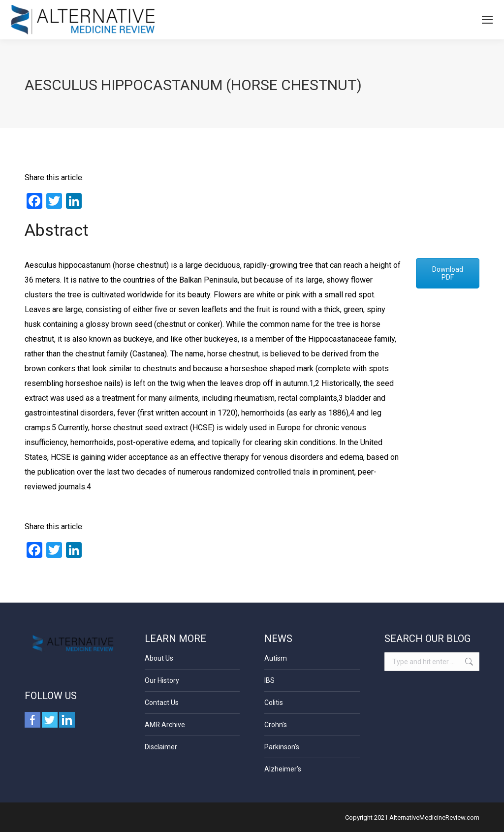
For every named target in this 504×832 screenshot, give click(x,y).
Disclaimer (161, 747)
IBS (269, 680)
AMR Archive (165, 725)
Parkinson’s (282, 747)
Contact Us (162, 703)
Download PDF (448, 273)
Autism (276, 658)
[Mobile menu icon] (487, 20)
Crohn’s (276, 725)
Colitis (274, 703)
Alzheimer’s (283, 769)
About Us (159, 658)
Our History (162, 680)
